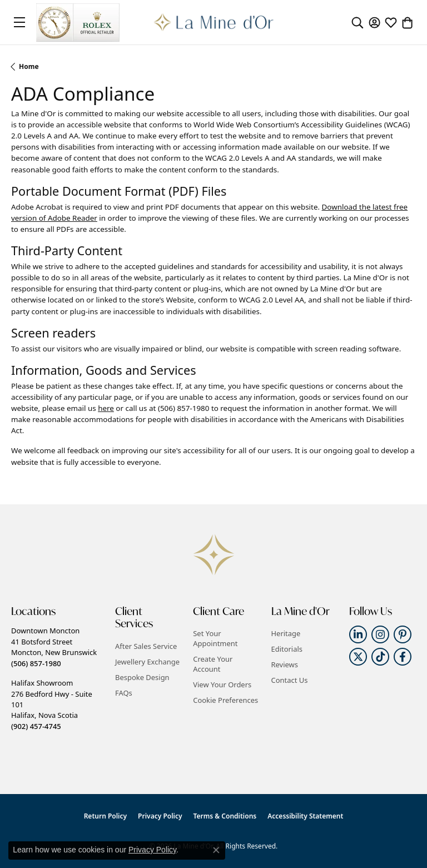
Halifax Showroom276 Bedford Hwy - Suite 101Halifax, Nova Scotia (52, 705)
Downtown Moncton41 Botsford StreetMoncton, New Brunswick (54, 647)
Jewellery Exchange (147, 662)
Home (29, 66)
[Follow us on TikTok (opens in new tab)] (380, 657)
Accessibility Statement (305, 816)
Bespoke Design (142, 677)
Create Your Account (213, 664)
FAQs (124, 693)
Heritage (286, 633)
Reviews (285, 664)
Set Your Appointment (215, 638)
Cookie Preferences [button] (225, 700)
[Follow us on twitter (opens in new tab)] (358, 657)
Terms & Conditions (225, 816)
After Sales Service (146, 646)
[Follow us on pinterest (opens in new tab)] (403, 634)
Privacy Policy (160, 816)
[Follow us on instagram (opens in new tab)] (380, 634)
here (106, 408)
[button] (358, 22)
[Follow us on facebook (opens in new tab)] (403, 657)
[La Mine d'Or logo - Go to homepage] (214, 22)
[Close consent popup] (216, 850)
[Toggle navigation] (19, 22)
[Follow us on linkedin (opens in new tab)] (358, 634)
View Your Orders (222, 685)
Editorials (287, 649)
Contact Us (290, 680)
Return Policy (105, 816)
